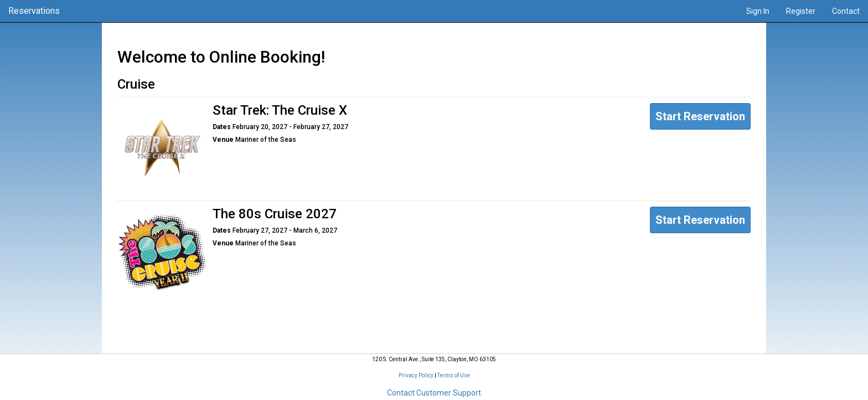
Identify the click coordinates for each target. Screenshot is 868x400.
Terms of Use (454, 375)
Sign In (758, 11)
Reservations (34, 11)
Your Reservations (434, 315)
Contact (846, 11)
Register (801, 11)
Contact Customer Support (434, 393)
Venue (223, 140)
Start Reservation (700, 116)
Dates (222, 127)
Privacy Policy (416, 375)
